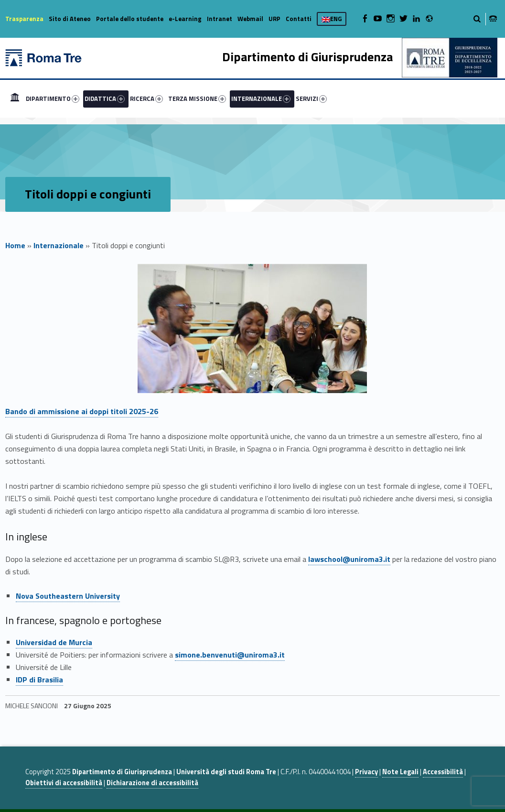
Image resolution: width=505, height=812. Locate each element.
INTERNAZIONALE (261, 99)
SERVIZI (311, 99)
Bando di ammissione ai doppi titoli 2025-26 (82, 411)
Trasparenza (24, 19)
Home (15, 99)
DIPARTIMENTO (53, 99)
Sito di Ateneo (70, 19)
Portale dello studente (130, 19)
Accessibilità (443, 772)
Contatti (299, 19)
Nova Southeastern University (68, 596)
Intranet (220, 19)
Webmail (250, 19)
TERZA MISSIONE (197, 99)
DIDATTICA (105, 99)
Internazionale (59, 245)
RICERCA (146, 99)
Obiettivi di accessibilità (64, 783)
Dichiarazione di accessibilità (152, 783)
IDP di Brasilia (39, 680)
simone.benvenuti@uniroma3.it (230, 655)
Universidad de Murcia (54, 642)
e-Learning (185, 19)
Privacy (366, 772)
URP (274, 19)
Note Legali (400, 772)
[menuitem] (15, 99)
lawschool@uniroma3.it (349, 559)
